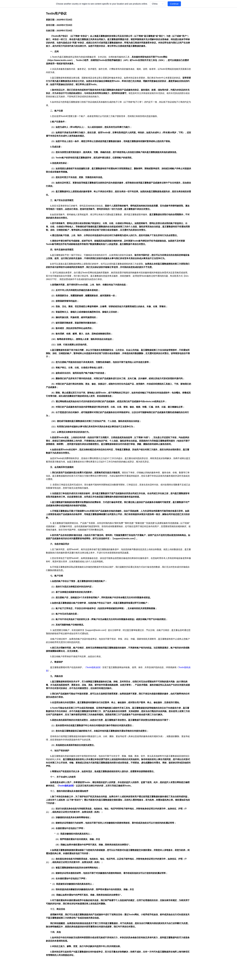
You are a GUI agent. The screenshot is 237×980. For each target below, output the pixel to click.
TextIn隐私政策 (93, 667)
